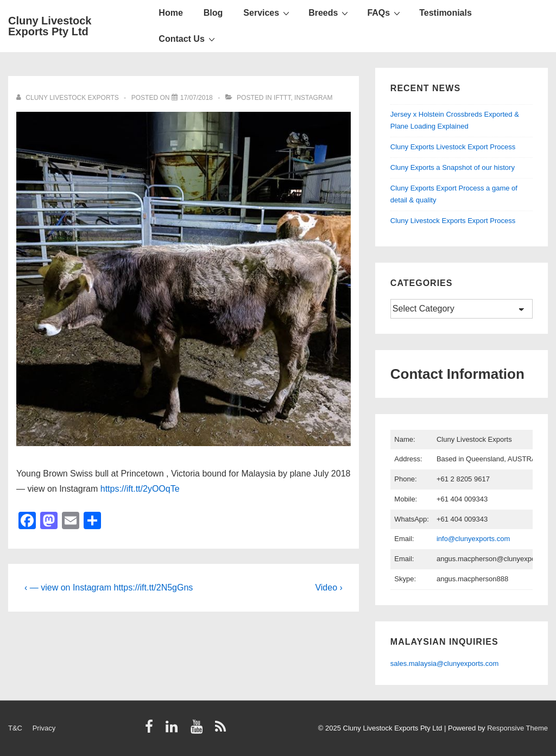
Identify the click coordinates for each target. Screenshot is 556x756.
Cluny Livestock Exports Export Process (453, 221)
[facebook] (151, 730)
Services (268, 12)
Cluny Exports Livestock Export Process (453, 147)
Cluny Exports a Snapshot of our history (453, 167)
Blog (213, 13)
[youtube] (199, 730)
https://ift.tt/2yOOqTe (140, 489)
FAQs (385, 12)
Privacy (44, 728)
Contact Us (188, 39)
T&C (15, 728)
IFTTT (282, 98)
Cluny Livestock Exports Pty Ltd (50, 26)
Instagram (313, 98)
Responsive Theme (517, 728)
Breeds (330, 12)
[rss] (222, 730)
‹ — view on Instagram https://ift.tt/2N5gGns (109, 587)
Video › (328, 587)
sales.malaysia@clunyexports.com (445, 663)
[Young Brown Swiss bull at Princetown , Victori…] (197, 98)
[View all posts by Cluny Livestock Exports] (68, 98)
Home (170, 13)
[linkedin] (174, 730)
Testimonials (446, 13)
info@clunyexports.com (473, 539)
